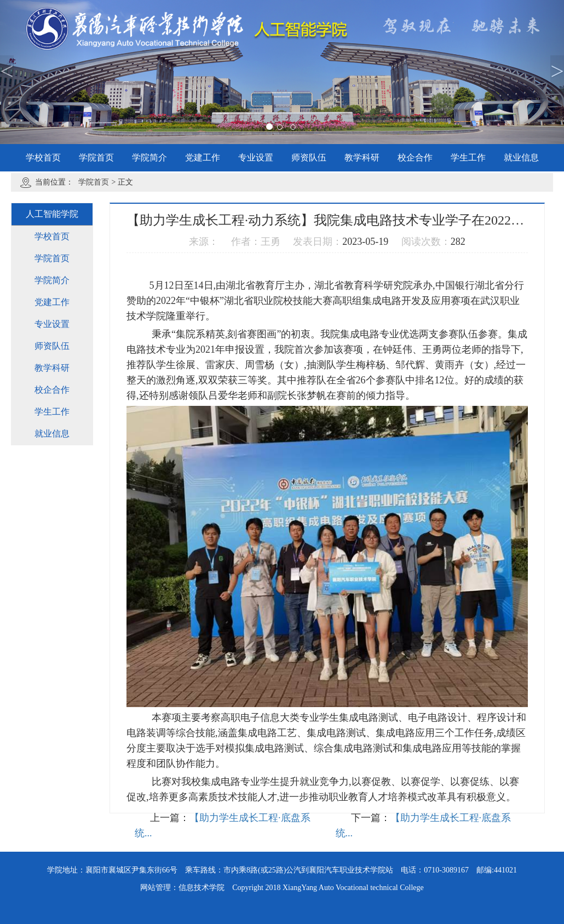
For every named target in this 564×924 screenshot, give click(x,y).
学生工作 (468, 157)
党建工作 (203, 157)
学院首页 (96, 157)
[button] (42, 72)
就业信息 (521, 157)
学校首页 (43, 157)
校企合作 (415, 157)
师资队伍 (309, 157)
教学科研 (362, 157)
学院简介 (149, 157)
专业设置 (256, 157)
